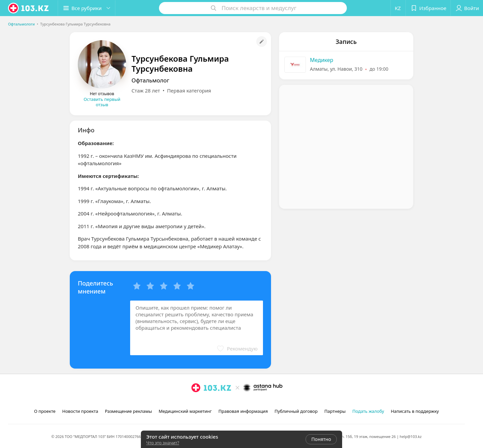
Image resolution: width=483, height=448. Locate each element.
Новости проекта (80, 411)
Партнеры (335, 411)
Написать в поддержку (415, 411)
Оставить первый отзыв (102, 102)
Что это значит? (163, 443)
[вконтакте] (215, 402)
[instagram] (196, 402)
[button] (87, 8)
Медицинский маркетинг (185, 411)
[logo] (29, 8)
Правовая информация (243, 411)
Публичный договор (296, 411)
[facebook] (205, 402)
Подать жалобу (368, 411)
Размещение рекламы (128, 411)
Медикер (322, 60)
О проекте (45, 411)
